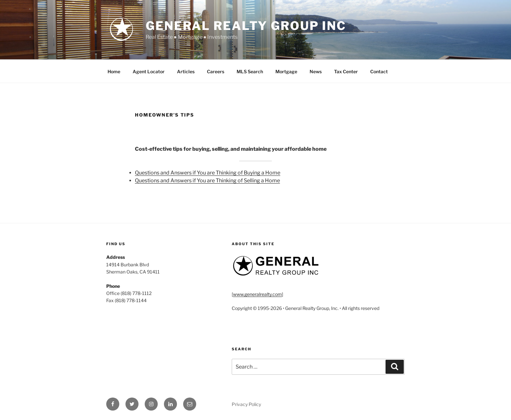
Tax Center (346, 71)
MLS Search (250, 71)
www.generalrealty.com (257, 294)
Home (114, 71)
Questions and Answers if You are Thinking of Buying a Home (208, 173)
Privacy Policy (246, 404)
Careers (216, 71)
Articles (186, 71)
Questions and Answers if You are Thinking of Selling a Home (207, 181)
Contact (379, 71)
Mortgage (286, 71)
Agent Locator (149, 71)
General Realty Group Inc (246, 26)
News (316, 71)
